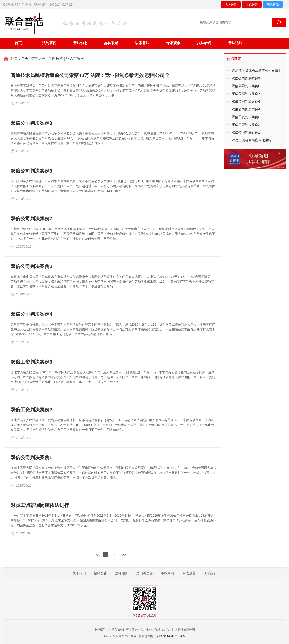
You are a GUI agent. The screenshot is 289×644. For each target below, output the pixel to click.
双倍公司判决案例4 (31, 314)
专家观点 (173, 43)
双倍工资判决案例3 (31, 362)
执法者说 (204, 43)
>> (124, 555)
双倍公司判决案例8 (31, 171)
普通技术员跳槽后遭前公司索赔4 (256, 70)
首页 (18, 43)
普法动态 (80, 43)
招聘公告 (100, 573)
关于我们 (79, 573)
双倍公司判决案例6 (31, 266)
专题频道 (252, 4)
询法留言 (189, 573)
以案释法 (142, 43)
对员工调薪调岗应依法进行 (40, 505)
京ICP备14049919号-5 (170, 636)
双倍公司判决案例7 (31, 219)
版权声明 (168, 573)
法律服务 (122, 573)
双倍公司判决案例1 (31, 457)
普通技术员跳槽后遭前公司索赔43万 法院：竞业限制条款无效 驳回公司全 (90, 75)
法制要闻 (49, 43)
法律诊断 (273, 4)
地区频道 (231, 4)
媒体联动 (111, 43)
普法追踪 (235, 43)
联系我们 (210, 573)
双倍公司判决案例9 (31, 123)
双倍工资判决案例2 (31, 410)
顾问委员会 (145, 573)
